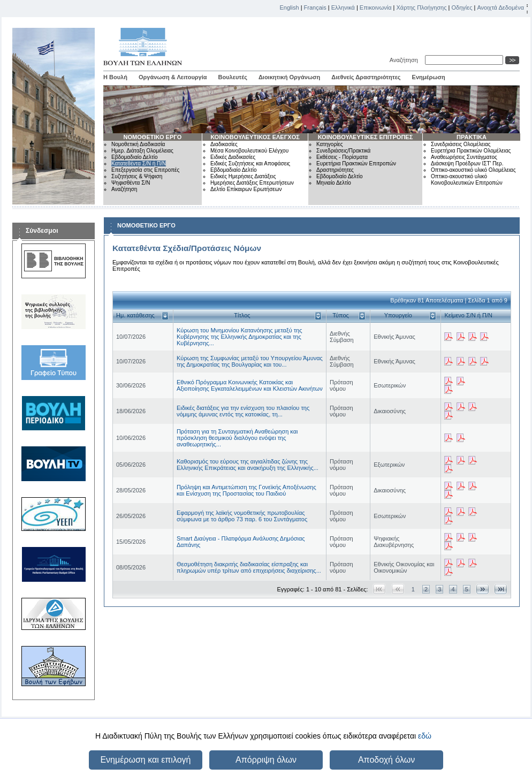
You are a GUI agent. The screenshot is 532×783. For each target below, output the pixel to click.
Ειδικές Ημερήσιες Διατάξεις (243, 176)
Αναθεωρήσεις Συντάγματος (464, 157)
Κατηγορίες (330, 144)
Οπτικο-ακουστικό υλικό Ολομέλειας (473, 170)
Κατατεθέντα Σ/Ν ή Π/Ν (139, 164)
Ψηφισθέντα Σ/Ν (131, 183)
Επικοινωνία (376, 7)
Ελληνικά (343, 7)
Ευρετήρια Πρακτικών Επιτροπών (356, 164)
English (290, 7)
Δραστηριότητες (335, 170)
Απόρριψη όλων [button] (266, 760)
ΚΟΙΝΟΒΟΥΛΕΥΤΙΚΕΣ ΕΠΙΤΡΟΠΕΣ (366, 137)
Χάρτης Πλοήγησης (422, 7)
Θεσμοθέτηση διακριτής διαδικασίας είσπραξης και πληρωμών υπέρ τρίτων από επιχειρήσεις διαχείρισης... (249, 567)
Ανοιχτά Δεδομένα (500, 7)
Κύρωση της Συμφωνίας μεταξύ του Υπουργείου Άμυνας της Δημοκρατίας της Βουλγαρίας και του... (250, 361)
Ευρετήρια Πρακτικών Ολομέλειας (471, 151)
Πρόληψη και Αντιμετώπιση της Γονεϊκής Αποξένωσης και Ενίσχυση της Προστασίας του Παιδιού (246, 490)
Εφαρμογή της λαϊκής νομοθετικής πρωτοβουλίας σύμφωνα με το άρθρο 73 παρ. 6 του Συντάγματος (242, 516)
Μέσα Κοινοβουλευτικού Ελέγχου (249, 151)
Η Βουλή (115, 77)
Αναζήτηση (405, 60)
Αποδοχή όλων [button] (386, 760)
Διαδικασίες (224, 144)
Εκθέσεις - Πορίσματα (342, 157)
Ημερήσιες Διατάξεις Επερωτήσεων (252, 183)
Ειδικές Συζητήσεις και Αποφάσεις (250, 164)
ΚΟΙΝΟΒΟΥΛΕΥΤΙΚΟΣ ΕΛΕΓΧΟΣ (255, 137)
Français (315, 7)
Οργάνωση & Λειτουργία (173, 77)
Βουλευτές (233, 77)
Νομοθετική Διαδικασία (138, 144)
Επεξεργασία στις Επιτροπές (145, 170)
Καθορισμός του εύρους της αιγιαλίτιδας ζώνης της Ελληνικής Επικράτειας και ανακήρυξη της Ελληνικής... (248, 465)
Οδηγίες (462, 7)
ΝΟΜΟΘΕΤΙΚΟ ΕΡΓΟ (153, 137)
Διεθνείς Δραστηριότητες (366, 77)
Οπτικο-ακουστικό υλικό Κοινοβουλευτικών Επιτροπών (467, 180)
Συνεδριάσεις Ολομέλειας (461, 144)
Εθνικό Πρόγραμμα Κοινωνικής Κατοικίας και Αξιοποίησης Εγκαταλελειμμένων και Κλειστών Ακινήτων (250, 385)
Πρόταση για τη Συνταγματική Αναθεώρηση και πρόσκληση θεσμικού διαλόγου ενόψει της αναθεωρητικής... (237, 438)
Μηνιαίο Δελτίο (334, 183)
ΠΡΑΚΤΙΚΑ (472, 137)
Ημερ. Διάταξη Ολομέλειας (142, 151)
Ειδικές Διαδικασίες (233, 157)
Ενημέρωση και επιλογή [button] (145, 760)
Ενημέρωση (429, 77)
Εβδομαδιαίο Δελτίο (135, 157)
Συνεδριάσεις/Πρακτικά (343, 151)
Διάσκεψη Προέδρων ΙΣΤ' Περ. (467, 164)
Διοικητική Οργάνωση (289, 77)
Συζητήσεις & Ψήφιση (137, 176)
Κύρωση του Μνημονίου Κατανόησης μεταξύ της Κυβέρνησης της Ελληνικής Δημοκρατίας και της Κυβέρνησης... (240, 337)
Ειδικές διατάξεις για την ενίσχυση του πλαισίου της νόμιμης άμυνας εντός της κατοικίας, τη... (243, 411)
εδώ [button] (425, 736)
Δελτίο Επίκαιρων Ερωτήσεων (246, 189)
